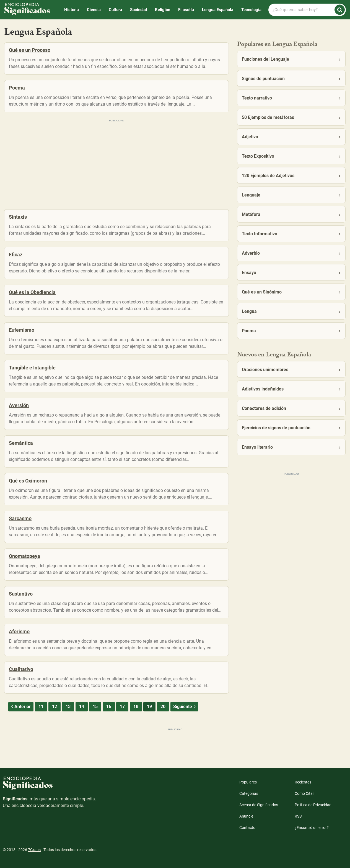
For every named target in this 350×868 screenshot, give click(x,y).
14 (82, 707)
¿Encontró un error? (312, 828)
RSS (298, 816)
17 (122, 707)
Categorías (249, 793)
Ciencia (94, 10)
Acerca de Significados (259, 805)
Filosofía (186, 10)
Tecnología (251, 10)
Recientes (303, 782)
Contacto (247, 828)
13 (68, 707)
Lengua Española (218, 10)
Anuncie (246, 816)
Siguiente (185, 707)
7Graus (34, 850)
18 (136, 707)
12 (55, 707)
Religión (163, 10)
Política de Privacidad (313, 805)
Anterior (20, 707)
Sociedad (138, 10)
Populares (248, 782)
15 (95, 707)
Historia (72, 10)
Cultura (115, 10)
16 (109, 707)
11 (41, 707)
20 (163, 707)
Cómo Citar (304, 793)
